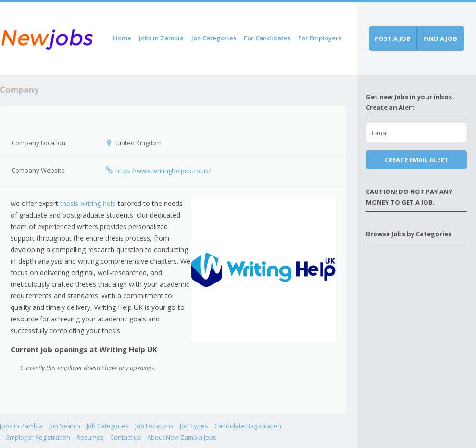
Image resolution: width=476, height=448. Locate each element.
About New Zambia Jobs (182, 437)
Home (122, 38)
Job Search (65, 426)
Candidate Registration (248, 426)
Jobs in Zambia (161, 38)
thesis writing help (88, 203)
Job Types (194, 426)
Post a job (393, 38)
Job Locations (154, 426)
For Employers (320, 38)
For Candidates (267, 38)
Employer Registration (38, 437)
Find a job (440, 38)
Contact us (125, 437)
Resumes (90, 437)
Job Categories (214, 38)
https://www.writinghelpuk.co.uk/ (163, 171)
